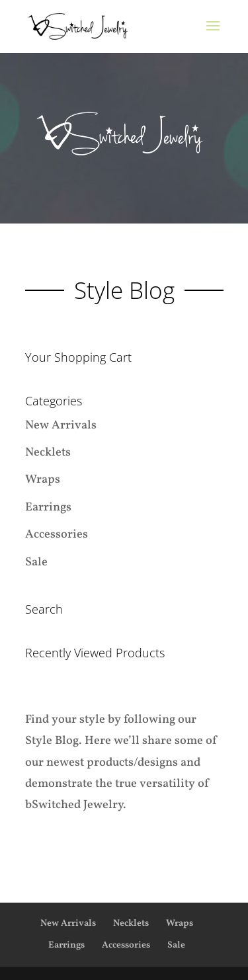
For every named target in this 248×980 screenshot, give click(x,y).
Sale (36, 562)
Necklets (48, 453)
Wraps (43, 480)
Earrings (48, 508)
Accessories (57, 535)
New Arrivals (61, 426)
